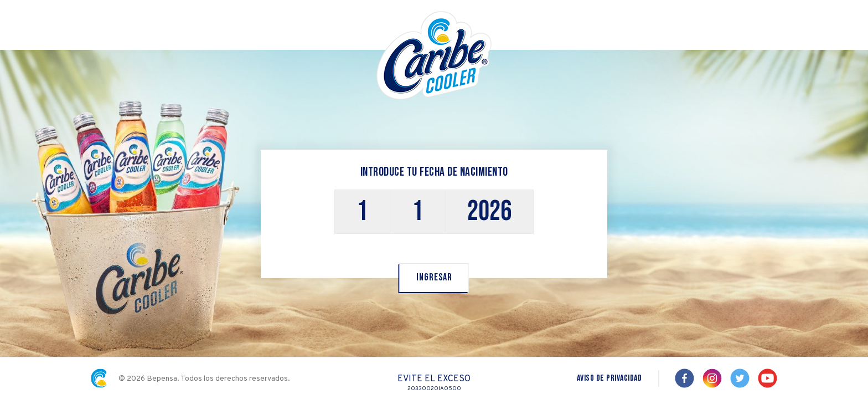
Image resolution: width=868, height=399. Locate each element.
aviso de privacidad (609, 378)
